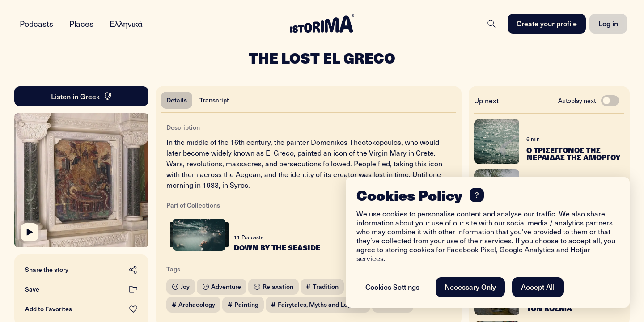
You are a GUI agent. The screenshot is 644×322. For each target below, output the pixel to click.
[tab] (177, 100)
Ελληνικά (126, 23)
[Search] (491, 24)
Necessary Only (470, 287)
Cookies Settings (392, 287)
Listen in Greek (82, 96)
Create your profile (547, 23)
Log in (608, 23)
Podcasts (36, 23)
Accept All (538, 287)
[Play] (30, 232)
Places (81, 23)
